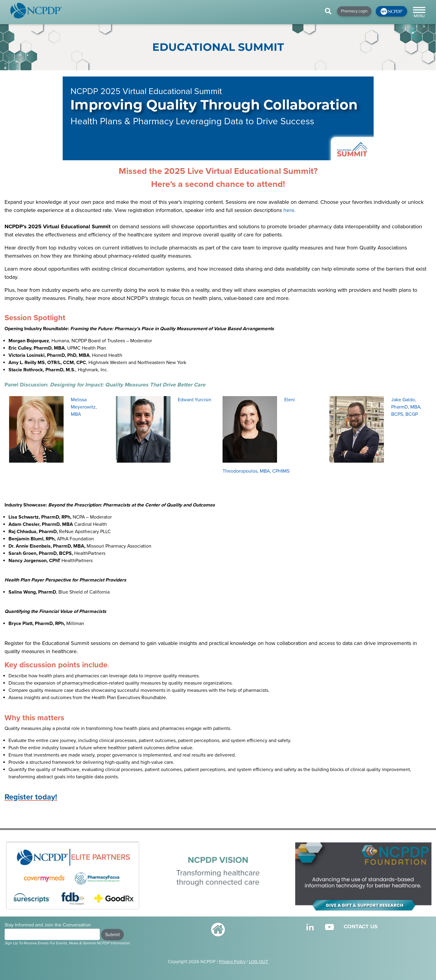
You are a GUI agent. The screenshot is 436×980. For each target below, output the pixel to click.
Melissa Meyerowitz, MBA (84, 407)
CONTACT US (361, 926)
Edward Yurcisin (195, 400)
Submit (112, 935)
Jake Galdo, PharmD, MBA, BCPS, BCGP (406, 407)
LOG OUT (259, 962)
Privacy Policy (232, 962)
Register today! (31, 797)
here (289, 210)
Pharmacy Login (354, 11)
